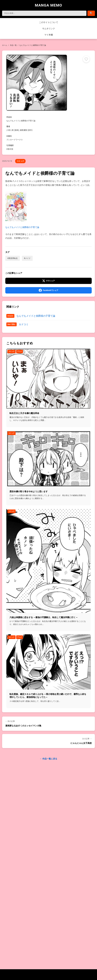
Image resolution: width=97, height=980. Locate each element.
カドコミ (24, 324)
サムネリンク (49, 29)
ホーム (5, 45)
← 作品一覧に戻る (48, 759)
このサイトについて (49, 22)
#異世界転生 (13, 258)
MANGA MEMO (48, 5)
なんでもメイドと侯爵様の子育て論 (22, 210)
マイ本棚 (49, 35)
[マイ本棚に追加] (86, 59)
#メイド (27, 258)
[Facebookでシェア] (48, 290)
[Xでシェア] (48, 281)
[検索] (44, 13)
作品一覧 (13, 45)
